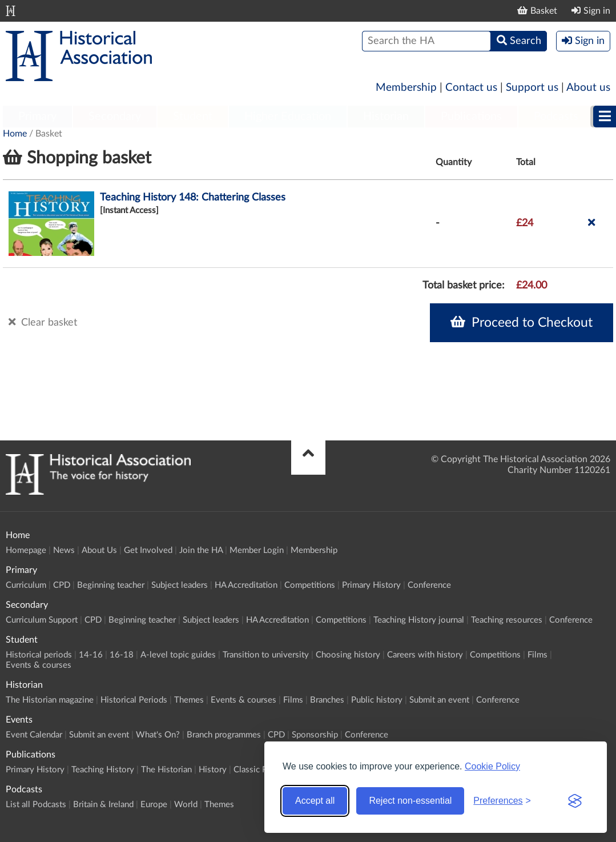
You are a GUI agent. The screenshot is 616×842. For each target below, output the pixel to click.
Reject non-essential (410, 801)
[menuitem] (37, 117)
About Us (99, 550)
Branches (327, 700)
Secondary (115, 117)
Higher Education (288, 117)
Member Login (257, 550)
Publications (471, 117)
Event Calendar (34, 735)
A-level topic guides (178, 655)
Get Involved (148, 550)
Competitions (310, 585)
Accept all (315, 801)
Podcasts (556, 117)
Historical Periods (134, 700)
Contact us (471, 88)
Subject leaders (180, 585)
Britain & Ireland (103, 805)
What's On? (158, 735)
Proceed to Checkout (522, 322)
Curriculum (26, 585)
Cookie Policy (492, 766)
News (64, 550)
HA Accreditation (246, 585)
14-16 (91, 655)
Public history (377, 700)
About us (588, 88)
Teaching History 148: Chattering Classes (193, 198)
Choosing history (348, 655)
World (186, 805)
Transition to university (266, 655)
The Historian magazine (50, 700)
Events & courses (39, 665)
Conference (429, 585)
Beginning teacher (111, 585)
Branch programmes (224, 735)
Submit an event (439, 700)
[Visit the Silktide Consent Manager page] (575, 801)
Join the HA (201, 550)
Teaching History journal (419, 620)
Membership (406, 88)
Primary (37, 117)
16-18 (122, 655)
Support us (532, 88)
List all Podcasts (36, 805)
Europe (154, 805)
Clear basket (43, 322)
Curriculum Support (42, 620)
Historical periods (39, 655)
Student (193, 117)
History (213, 770)
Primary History (371, 585)
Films (538, 655)
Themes (189, 700)
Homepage (26, 550)
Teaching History (103, 770)
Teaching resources (507, 620)
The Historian (166, 770)
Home (15, 134)
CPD (62, 585)
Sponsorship (315, 735)
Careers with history (425, 655)
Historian (386, 117)
